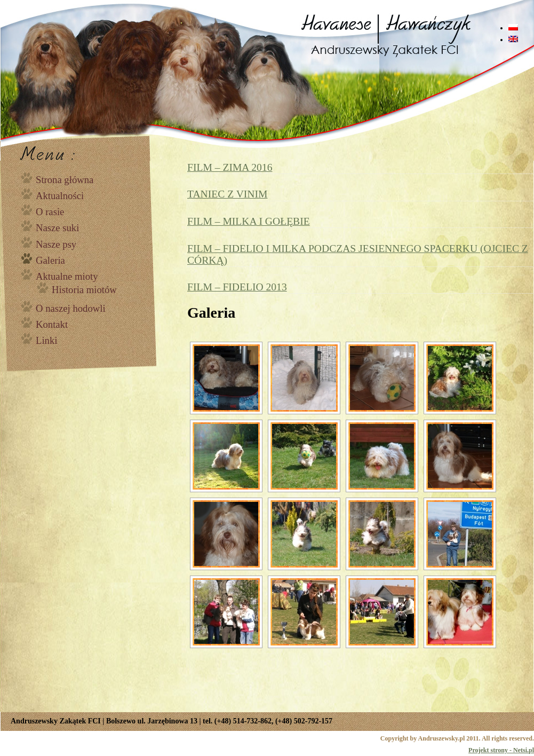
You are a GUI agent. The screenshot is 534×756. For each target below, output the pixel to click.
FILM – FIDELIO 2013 (237, 287)
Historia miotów (84, 290)
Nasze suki (57, 228)
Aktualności (60, 196)
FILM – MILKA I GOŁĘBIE (249, 221)
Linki (46, 340)
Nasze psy (56, 244)
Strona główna (65, 180)
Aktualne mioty (67, 276)
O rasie (50, 212)
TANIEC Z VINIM (227, 194)
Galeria (50, 260)
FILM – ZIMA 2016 (230, 167)
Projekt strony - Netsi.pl (501, 750)
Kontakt (52, 324)
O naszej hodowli (71, 308)
